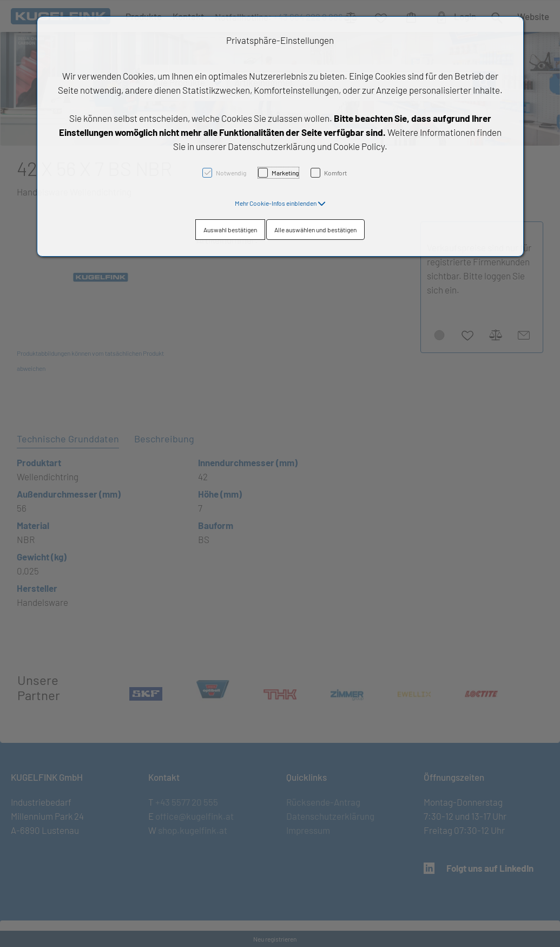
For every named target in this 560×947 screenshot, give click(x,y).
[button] (280, 203)
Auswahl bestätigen (230, 230)
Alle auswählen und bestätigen (315, 230)
